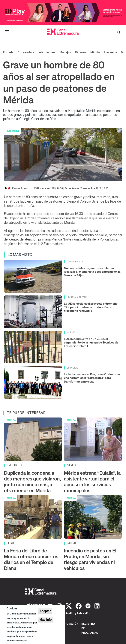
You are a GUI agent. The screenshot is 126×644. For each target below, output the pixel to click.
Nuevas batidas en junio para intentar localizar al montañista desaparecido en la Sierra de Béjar (92, 272)
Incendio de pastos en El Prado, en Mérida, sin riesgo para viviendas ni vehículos (90, 559)
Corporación (69, 624)
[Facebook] (79, 606)
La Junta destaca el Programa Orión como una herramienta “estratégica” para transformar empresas (92, 378)
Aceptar (45, 611)
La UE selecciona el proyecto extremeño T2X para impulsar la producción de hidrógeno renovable (91, 307)
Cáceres (81, 52)
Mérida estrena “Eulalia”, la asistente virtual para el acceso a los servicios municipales (92, 482)
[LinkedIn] (97, 606)
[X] (69, 606)
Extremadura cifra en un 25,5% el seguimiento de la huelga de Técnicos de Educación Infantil (91, 342)
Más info (46, 620)
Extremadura (26, 52)
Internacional (47, 52)
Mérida (95, 52)
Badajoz (66, 52)
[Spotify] (88, 606)
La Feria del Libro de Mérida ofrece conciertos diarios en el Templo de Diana (31, 559)
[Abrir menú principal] (7, 32)
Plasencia (110, 52)
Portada (8, 52)
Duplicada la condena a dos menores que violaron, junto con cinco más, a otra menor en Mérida (32, 482)
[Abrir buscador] (118, 32)
